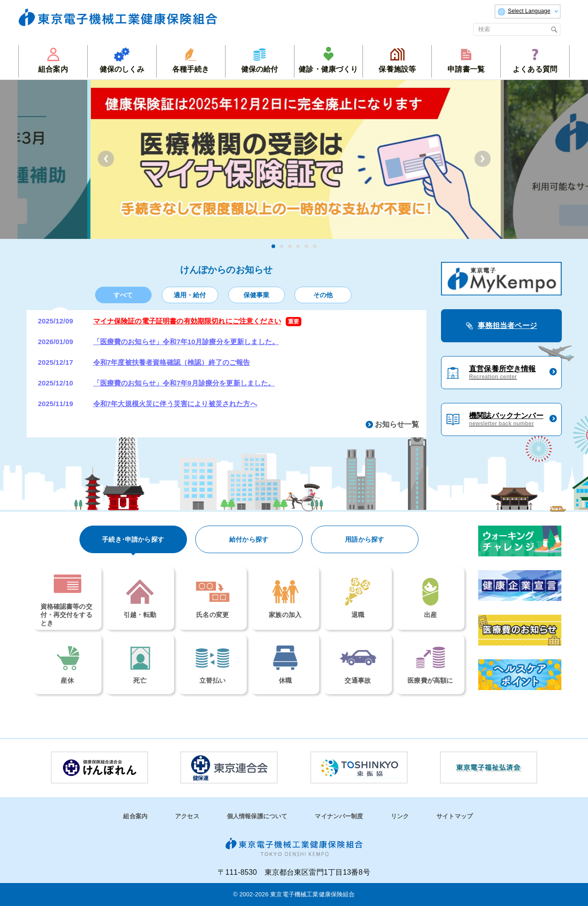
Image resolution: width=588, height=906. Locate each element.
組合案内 (135, 816)
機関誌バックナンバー (506, 420)
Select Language (528, 11)
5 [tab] (306, 246)
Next (483, 159)
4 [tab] (298, 246)
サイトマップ (455, 816)
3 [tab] (290, 246)
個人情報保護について (257, 816)
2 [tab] (282, 246)
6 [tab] (315, 246)
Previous (106, 159)
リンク (400, 816)
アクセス (187, 816)
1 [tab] (273, 246)
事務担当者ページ (507, 326)
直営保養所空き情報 (502, 373)
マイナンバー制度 (339, 816)
